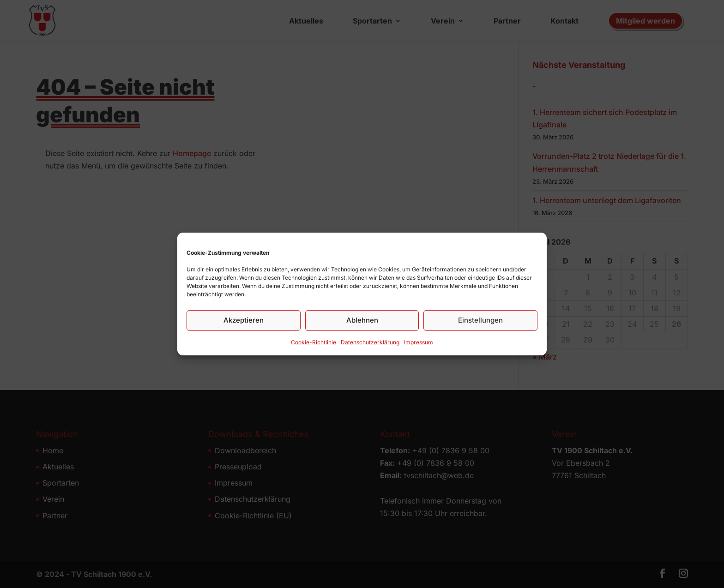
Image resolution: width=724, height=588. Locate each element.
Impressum (419, 348)
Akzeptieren (244, 326)
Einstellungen (480, 326)
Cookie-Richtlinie (314, 348)
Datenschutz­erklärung (370, 348)
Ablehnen (362, 326)
